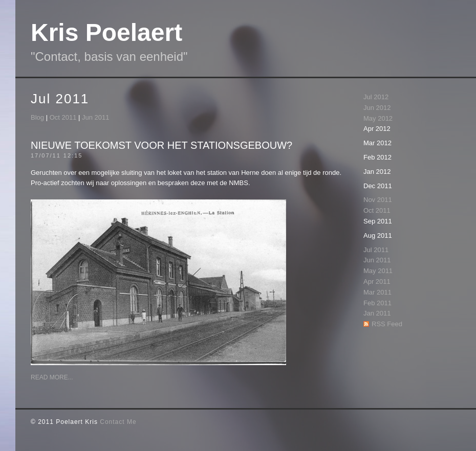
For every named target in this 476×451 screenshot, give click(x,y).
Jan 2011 (377, 313)
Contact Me (118, 422)
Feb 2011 (377, 303)
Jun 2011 (96, 117)
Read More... (52, 377)
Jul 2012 (376, 97)
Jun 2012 (377, 108)
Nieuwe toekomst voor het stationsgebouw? (161, 145)
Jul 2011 (376, 250)
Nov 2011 (378, 200)
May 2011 (378, 271)
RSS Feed (387, 324)
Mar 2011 (377, 292)
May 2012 (378, 118)
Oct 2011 (63, 117)
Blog (37, 117)
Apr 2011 (377, 281)
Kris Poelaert (106, 32)
